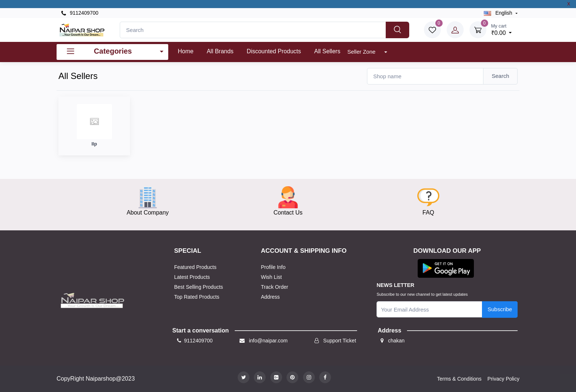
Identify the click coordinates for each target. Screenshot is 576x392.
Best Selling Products (199, 287)
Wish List (271, 277)
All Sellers (327, 51)
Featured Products (195, 267)
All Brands (220, 51)
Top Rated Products (197, 297)
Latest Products (192, 277)
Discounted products (274, 51)
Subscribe (500, 309)
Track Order (274, 287)
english (499, 13)
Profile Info (273, 267)
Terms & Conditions (459, 379)
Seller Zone (362, 52)
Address (270, 297)
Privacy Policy (503, 379)
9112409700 (80, 13)
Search (500, 76)
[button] (446, 268)
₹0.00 (501, 29)
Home (186, 51)
